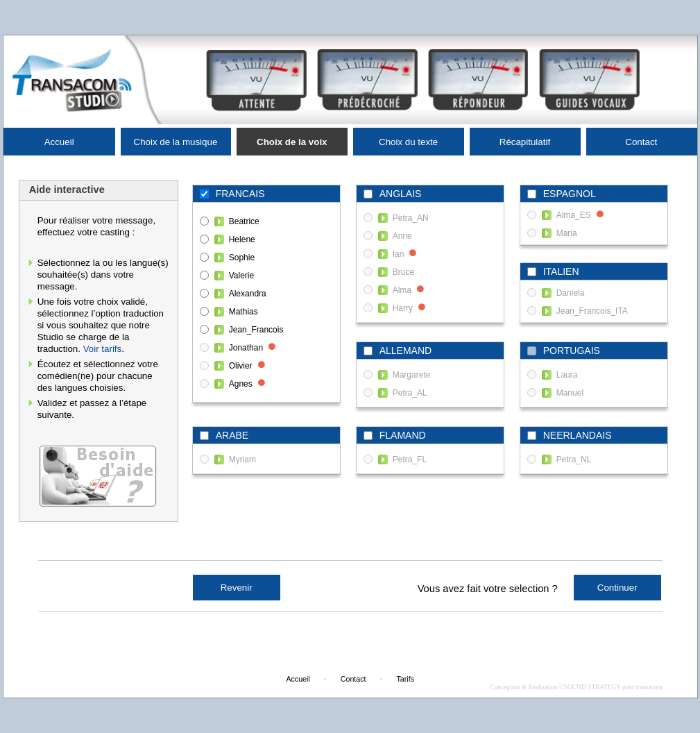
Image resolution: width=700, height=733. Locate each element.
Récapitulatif (525, 142)
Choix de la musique (176, 142)
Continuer (617, 588)
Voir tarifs (103, 349)
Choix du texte (408, 142)
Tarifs (406, 679)
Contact (641, 142)
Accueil (59, 142)
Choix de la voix (292, 142)
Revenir (237, 588)
